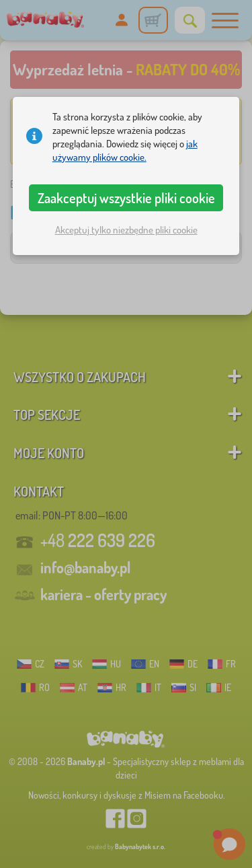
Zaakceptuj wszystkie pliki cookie (126, 198)
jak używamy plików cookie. (125, 150)
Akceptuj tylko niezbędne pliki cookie (126, 230)
